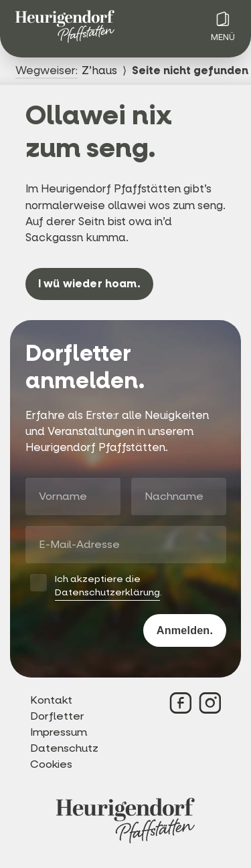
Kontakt (51, 700)
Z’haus (99, 70)
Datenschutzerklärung (107, 592)
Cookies (51, 764)
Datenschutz (64, 748)
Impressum (59, 732)
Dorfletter (57, 716)
